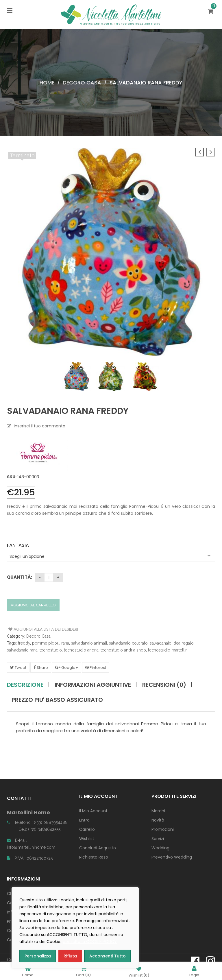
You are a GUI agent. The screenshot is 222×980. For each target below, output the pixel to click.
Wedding (160, 848)
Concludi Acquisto (98, 848)
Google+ (67, 668)
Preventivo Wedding (172, 857)
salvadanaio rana (22, 650)
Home (47, 83)
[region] (75, 928)
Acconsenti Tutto (108, 956)
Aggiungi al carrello (33, 605)
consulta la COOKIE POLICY (90, 942)
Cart (83, 971)
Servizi (158, 839)
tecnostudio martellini (168, 650)
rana (65, 643)
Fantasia (18, 545)
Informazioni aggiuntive (93, 685)
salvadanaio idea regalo (172, 643)
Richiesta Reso (94, 857)
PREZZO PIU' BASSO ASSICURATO (57, 700)
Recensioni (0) (164, 685)
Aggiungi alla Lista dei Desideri (30, 629)
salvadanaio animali (89, 643)
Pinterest (96, 668)
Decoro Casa (82, 83)
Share (41, 668)
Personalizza (38, 956)
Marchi (158, 811)
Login (194, 971)
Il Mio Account (93, 811)
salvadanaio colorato (128, 643)
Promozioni (163, 829)
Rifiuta (70, 956)
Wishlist (87, 839)
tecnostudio (51, 650)
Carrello (87, 829)
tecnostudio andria (81, 650)
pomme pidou (46, 643)
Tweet (18, 668)
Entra (84, 820)
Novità (158, 820)
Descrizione (25, 685)
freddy (24, 643)
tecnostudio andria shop (123, 650)
